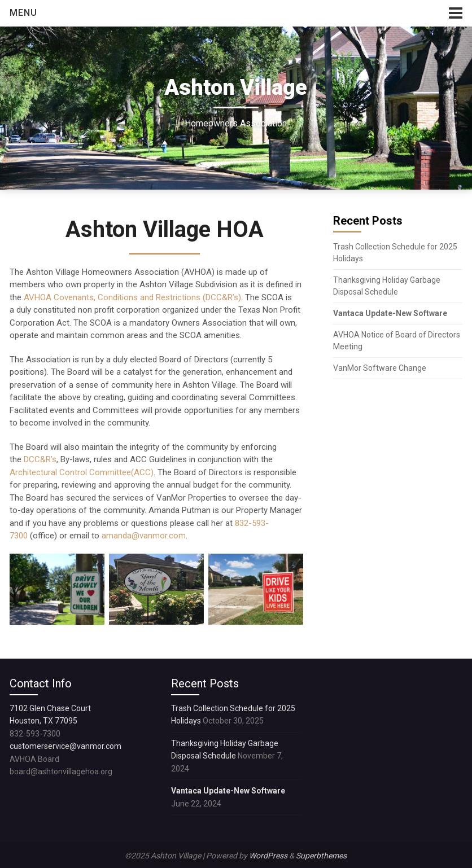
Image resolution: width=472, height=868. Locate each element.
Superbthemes (321, 856)
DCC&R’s (40, 459)
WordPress (268, 856)
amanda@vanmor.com (144, 536)
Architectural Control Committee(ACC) (82, 472)
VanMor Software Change (381, 368)
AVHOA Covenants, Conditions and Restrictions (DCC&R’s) (132, 297)
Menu (23, 13)
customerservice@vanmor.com (65, 746)
